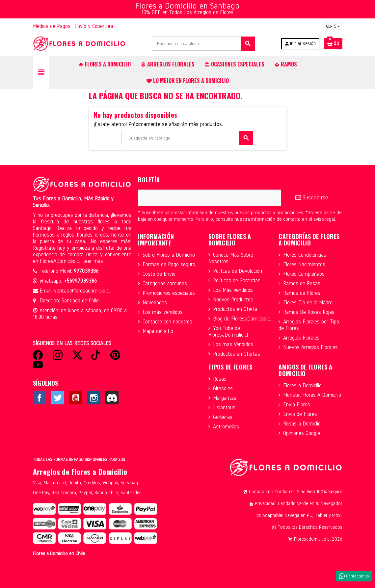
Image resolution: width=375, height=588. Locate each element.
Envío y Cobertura (94, 26)
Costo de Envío (159, 274)
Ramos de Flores (302, 293)
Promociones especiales (169, 293)
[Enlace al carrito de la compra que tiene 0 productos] (333, 44)
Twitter (58, 398)
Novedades (155, 303)
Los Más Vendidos (233, 290)
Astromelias (226, 427)
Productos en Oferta (235, 309)
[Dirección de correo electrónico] (209, 198)
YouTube (76, 398)
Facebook (40, 398)
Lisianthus (224, 408)
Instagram (94, 398)
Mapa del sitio (158, 331)
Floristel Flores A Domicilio (312, 395)
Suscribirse (312, 198)
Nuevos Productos (233, 300)
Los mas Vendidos (233, 344)
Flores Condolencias (305, 255)
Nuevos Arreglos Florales (310, 347)
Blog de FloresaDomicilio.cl (242, 319)
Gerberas (223, 417)
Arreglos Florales (301, 338)
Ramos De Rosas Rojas (309, 312)
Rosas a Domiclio (302, 424)
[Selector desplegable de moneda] (333, 26)
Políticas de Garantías (237, 281)
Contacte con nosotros (167, 322)
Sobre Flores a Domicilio (169, 255)
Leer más (94, 261)
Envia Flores (297, 405)
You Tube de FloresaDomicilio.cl (228, 332)
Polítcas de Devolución (238, 271)
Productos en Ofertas (237, 354)
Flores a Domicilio (302, 385)
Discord (112, 398)
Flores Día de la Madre (308, 303)
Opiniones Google (302, 433)
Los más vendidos (163, 312)
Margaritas (225, 398)
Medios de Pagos (52, 26)
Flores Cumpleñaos (304, 274)
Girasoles (223, 388)
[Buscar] (203, 44)
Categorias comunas (165, 283)
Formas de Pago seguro (169, 264)
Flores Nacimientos (304, 264)
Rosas (220, 379)
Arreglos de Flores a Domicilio (80, 472)
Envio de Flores (300, 414)
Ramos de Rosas (302, 283)
